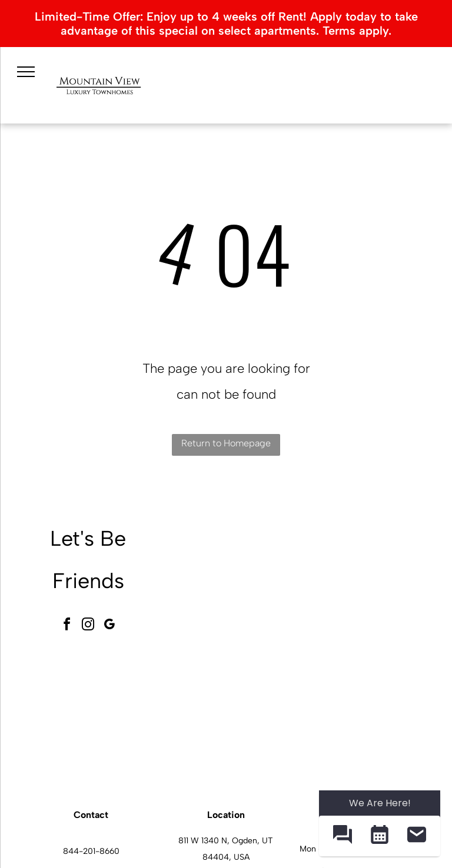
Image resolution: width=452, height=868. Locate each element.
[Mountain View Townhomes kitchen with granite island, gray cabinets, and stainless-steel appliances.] (362, 715)
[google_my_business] (109, 626)
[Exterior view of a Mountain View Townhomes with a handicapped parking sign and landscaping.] (231, 584)
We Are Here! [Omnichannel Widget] (380, 803)
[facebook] (67, 626)
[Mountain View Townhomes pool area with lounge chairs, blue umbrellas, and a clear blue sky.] (362, 584)
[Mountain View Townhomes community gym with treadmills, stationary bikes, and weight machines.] (231, 715)
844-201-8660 (91, 851)
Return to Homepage (226, 443)
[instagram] (88, 626)
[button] (342, 836)
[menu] (26, 72)
